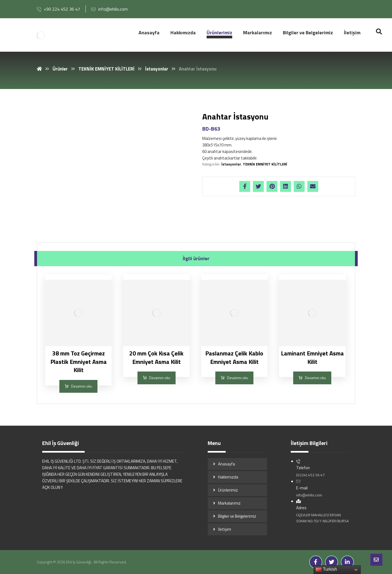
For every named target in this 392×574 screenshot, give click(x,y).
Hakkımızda (228, 477)
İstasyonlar (231, 164)
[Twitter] (332, 562)
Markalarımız (229, 503)
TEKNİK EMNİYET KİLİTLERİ (265, 164)
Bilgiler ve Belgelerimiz (237, 516)
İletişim (225, 529)
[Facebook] (316, 562)
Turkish (326, 570)
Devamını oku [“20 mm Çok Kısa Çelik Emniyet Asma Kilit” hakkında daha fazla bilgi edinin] (160, 378)
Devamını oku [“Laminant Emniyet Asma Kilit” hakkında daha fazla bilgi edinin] (315, 378)
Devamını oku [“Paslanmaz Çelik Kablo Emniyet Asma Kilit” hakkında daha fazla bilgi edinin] (238, 378)
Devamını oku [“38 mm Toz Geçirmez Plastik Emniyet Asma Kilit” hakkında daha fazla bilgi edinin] (82, 386)
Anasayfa (226, 464)
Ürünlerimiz (228, 490)
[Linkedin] (347, 562)
